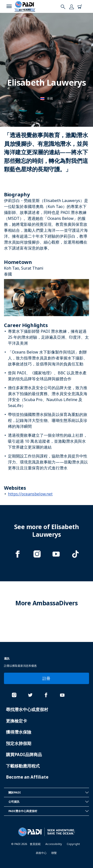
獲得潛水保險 (19, 732)
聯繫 (54, 853)
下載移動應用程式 (23, 766)
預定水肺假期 (19, 743)
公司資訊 (49, 802)
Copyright (73, 844)
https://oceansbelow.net (30, 494)
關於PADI (49, 792)
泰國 (50, 98)
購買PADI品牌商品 (24, 754)
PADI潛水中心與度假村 (49, 811)
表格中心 (41, 853)
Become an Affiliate (27, 777)
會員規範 (35, 844)
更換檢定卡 (16, 721)
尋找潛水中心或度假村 (27, 709)
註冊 (46, 678)
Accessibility (54, 844)
